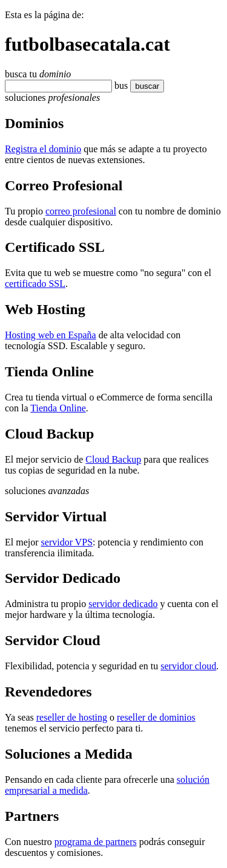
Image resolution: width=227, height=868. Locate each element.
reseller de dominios (156, 717)
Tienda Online (58, 408)
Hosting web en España (51, 335)
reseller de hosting (72, 717)
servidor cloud (188, 666)
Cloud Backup (113, 459)
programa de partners (96, 842)
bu (119, 85)
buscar (143, 86)
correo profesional (81, 211)
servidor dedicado (123, 604)
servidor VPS (67, 542)
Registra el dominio (43, 149)
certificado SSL (35, 284)
